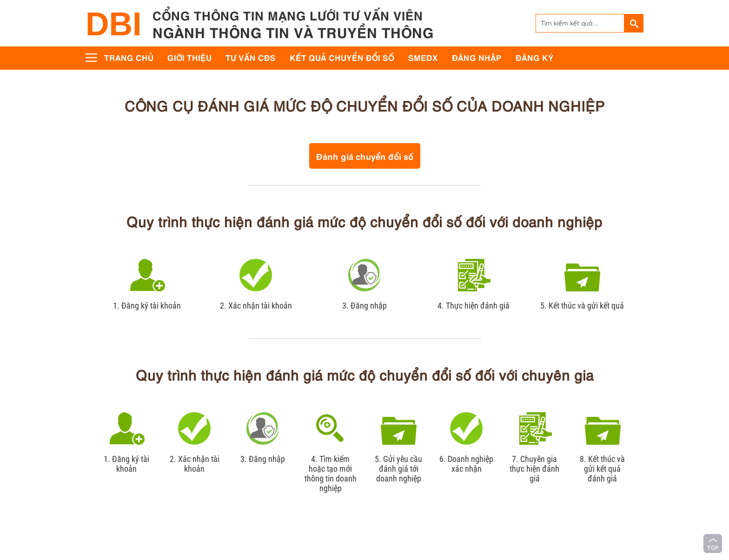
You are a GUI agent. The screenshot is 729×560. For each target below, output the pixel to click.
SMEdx (423, 57)
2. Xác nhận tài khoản (256, 306)
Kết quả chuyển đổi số (342, 57)
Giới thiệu (189, 57)
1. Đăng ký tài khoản (147, 306)
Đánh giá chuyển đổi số (365, 156)
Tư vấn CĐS (251, 57)
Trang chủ (129, 57)
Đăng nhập (477, 57)
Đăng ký (535, 57)
